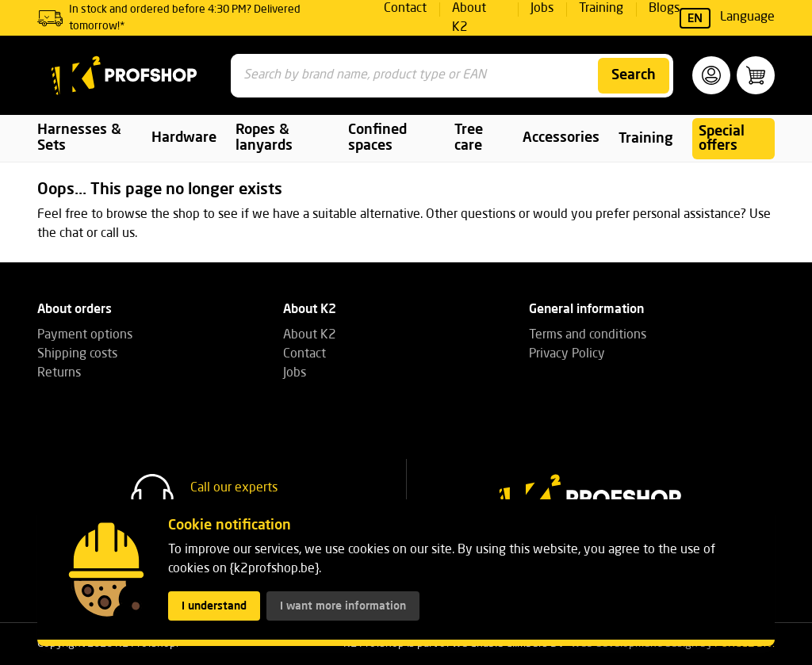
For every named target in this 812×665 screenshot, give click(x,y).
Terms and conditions (588, 335)
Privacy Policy (567, 354)
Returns (59, 373)
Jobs (295, 373)
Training (646, 139)
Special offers (722, 139)
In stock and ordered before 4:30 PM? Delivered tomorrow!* (185, 18)
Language (727, 18)
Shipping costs (77, 354)
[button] (711, 75)
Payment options (85, 335)
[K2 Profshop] (124, 76)
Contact (304, 354)
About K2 (310, 335)
